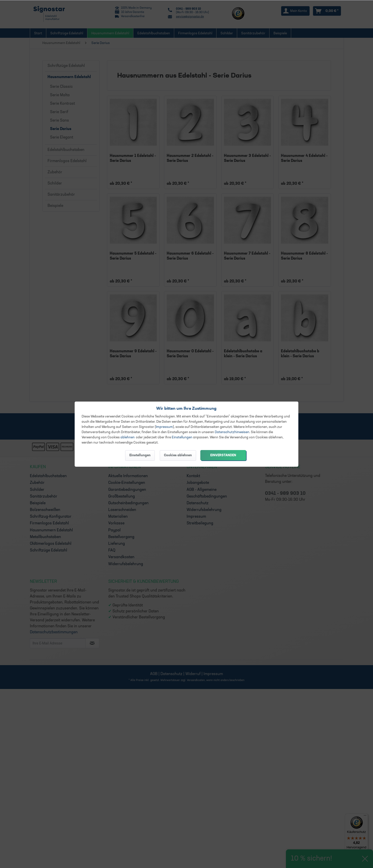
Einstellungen (182, 437)
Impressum (164, 427)
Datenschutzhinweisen (232, 432)
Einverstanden (223, 455)
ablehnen (128, 437)
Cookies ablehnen (178, 455)
